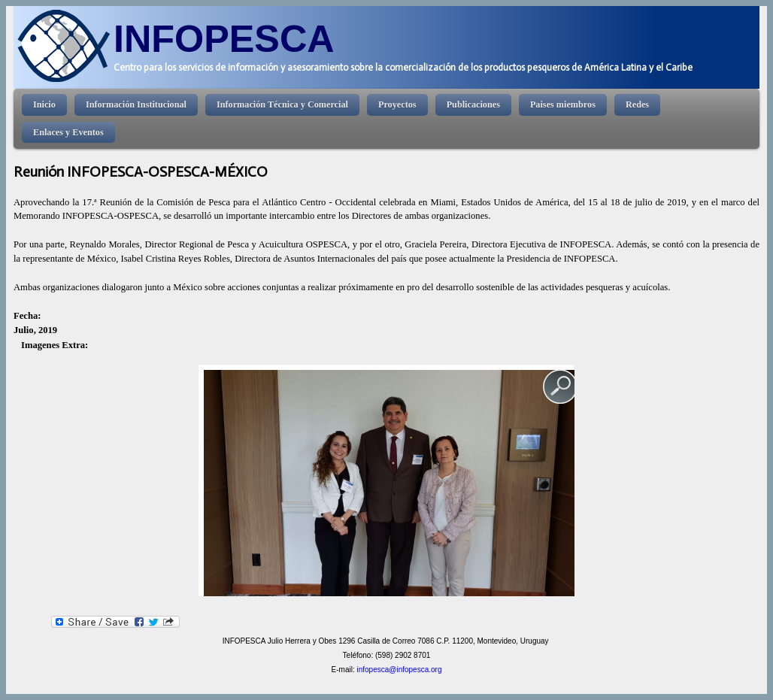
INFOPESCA (224, 39)
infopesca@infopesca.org (399, 670)
